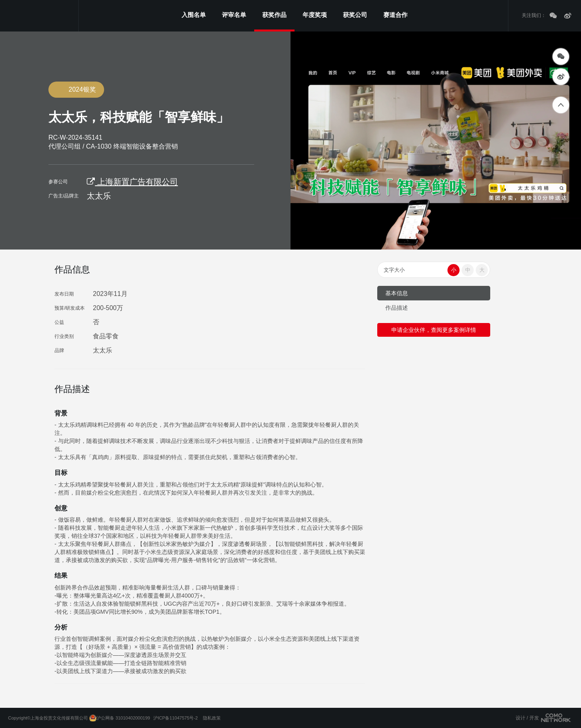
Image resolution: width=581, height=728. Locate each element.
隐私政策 (212, 718)
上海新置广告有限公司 (132, 182)
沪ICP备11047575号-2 (176, 718)
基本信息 (397, 293)
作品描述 (397, 308)
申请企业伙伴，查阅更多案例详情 (434, 330)
